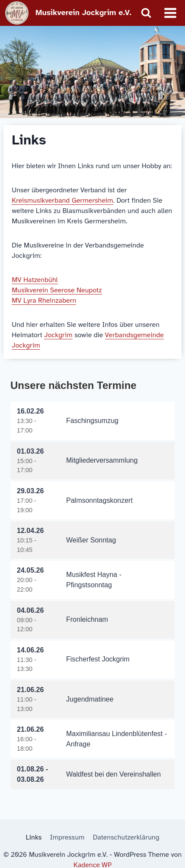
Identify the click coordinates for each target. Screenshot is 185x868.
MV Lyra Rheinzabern (44, 300)
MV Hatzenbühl (35, 280)
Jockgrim (58, 335)
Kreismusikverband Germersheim (62, 200)
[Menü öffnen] (170, 13)
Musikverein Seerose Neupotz (57, 290)
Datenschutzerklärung (126, 837)
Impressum (67, 837)
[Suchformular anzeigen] (146, 13)
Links (33, 837)
